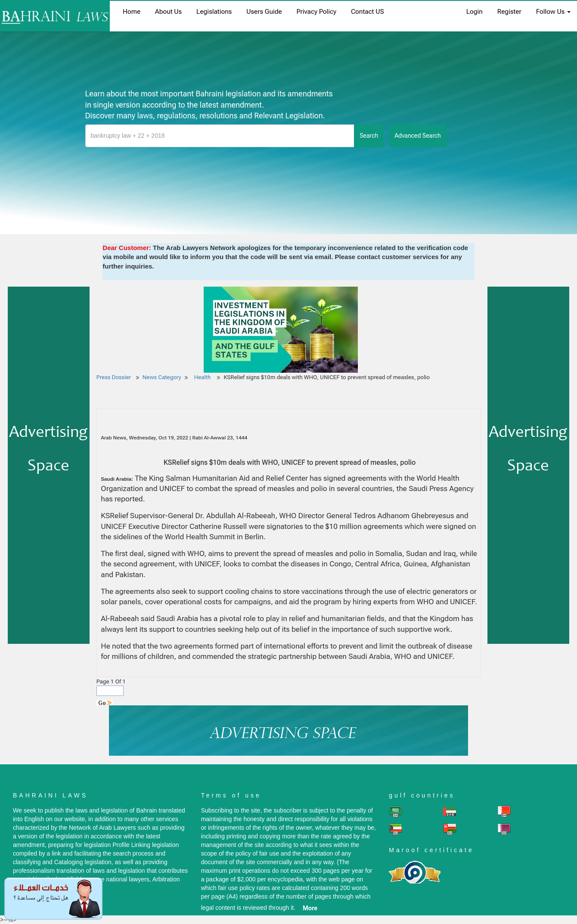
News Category (162, 377)
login (475, 12)
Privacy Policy (316, 12)
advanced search (418, 136)
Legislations (214, 12)
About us (168, 12)
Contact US (368, 12)
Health (203, 377)
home (132, 12)
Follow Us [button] (553, 12)
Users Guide (264, 12)
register (509, 12)
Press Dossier (114, 377)
